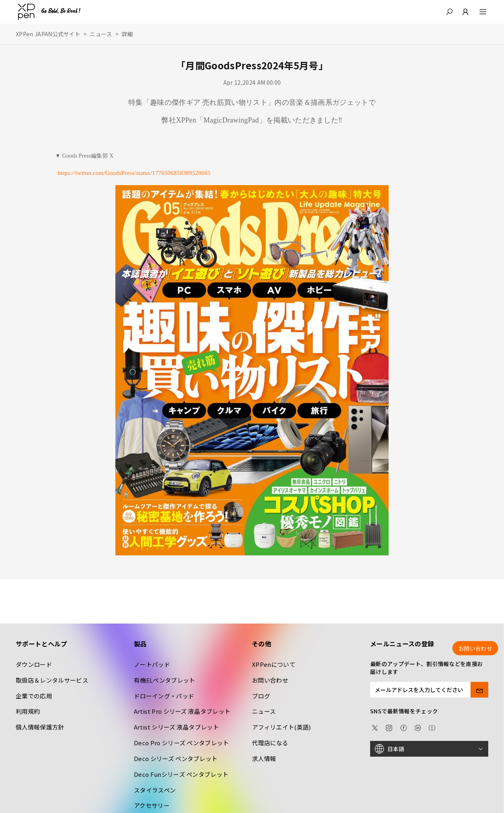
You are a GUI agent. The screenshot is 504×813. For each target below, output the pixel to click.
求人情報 (264, 758)
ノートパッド (152, 664)
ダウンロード (34, 664)
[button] (449, 12)
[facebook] (404, 727)
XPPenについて (274, 664)
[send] (479, 690)
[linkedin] (418, 727)
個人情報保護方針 (40, 727)
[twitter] (375, 727)
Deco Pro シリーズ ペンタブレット (182, 743)
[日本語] (429, 749)
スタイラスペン (155, 790)
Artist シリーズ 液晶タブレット (176, 727)
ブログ (261, 696)
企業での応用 (34, 696)
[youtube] (432, 727)
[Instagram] (389, 727)
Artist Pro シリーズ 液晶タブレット (182, 711)
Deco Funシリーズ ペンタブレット (181, 774)
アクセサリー (152, 805)
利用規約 (28, 711)
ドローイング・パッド (164, 696)
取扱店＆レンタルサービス (52, 680)
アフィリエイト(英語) (282, 727)
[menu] (478, 12)
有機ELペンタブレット (165, 680)
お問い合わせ (270, 680)
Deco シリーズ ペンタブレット (176, 758)
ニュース (101, 34)
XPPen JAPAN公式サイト (48, 34)
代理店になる (270, 743)
